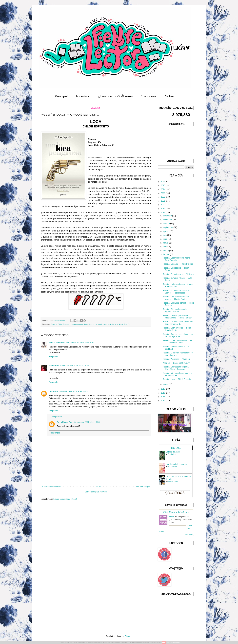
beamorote (54, 366)
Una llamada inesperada (177, 464)
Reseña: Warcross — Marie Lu (176, 359)
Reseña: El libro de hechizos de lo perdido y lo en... (178, 354)
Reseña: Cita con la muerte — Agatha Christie (176, 310)
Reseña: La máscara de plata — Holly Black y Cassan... (177, 368)
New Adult (119, 324)
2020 (163, 205)
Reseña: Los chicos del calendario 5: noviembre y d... (178, 323)
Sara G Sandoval (57, 343)
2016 (163, 393)
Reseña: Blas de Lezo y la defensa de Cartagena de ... (178, 335)
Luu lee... (176, 448)
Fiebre (172, 517)
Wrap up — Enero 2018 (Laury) (176, 363)
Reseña (127, 324)
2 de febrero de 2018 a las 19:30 (74, 366)
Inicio (98, 487)
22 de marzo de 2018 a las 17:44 (73, 391)
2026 (163, 182)
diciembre (168, 216)
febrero (167, 254)
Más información (173, 642)
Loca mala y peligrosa (98, 324)
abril (165, 247)
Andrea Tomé (173, 482)
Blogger (128, 636)
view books (189, 534)
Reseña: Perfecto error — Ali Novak (178, 274)
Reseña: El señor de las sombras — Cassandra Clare (177, 342)
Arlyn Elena (62, 422)
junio (166, 239)
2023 (163, 193)
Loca (86, 324)
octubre (167, 224)
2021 (163, 201)
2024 (163, 189)
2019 (163, 209)
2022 (163, 197)
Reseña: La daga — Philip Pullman (178, 264)
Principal (61, 96)
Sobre (169, 96)
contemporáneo (77, 324)
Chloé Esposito (64, 324)
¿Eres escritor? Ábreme (115, 96)
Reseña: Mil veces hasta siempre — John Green (177, 374)
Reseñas (83, 96)
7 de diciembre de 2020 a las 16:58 (84, 422)
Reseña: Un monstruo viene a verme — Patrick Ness (176, 292)
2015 (163, 397)
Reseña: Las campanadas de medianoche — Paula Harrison (177, 317)
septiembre (168, 227)
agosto (166, 231)
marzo (166, 251)
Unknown (53, 391)
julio (165, 235)
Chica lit (54, 324)
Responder (54, 357)
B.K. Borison (173, 467)
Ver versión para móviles (96, 492)
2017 (163, 389)
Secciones (149, 96)
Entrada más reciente (51, 487)
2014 (163, 400)
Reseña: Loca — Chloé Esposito (177, 379)
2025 (163, 185)
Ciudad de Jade (173, 452)
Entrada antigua (143, 487)
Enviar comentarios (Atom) (65, 499)
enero (166, 384)
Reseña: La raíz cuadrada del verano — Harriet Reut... (176, 298)
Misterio (111, 324)
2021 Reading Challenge (176, 512)
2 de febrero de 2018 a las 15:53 (80, 343)
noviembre (168, 220)
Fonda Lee (172, 454)
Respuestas (57, 417)
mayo (166, 243)
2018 (163, 212)
